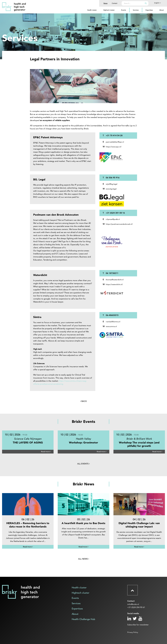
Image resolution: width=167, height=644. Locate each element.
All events (83, 464)
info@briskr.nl (133, 604)
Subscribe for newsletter (138, 625)
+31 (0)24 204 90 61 (136, 607)
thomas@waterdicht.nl (115, 280)
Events (124, 10)
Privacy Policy (133, 632)
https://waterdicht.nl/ (114, 284)
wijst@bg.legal (112, 184)
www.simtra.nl (111, 326)
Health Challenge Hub (83, 619)
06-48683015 (112, 315)
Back (83, 401)
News (105, 3)
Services (136, 10)
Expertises (149, 10)
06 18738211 (112, 273)
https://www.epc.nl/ (114, 147)
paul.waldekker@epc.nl (115, 142)
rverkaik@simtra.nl (113, 322)
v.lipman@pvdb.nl (113, 219)
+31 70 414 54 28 (114, 135)
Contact (115, 3)
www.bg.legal (111, 189)
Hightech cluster (109, 10)
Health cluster (92, 10)
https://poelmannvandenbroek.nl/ (119, 224)
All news (84, 559)
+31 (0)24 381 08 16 (115, 213)
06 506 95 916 (113, 178)
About (162, 10)
